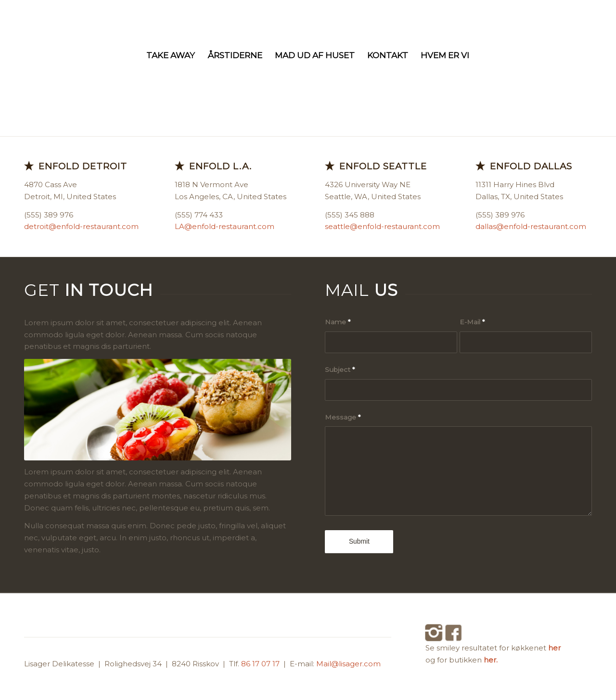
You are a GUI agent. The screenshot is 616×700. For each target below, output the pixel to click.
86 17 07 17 (261, 664)
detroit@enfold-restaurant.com (81, 226)
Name (338, 322)
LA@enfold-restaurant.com (225, 226)
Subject (340, 369)
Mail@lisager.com (348, 664)
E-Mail (472, 322)
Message (343, 417)
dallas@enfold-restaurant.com (531, 226)
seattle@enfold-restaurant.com (382, 226)
